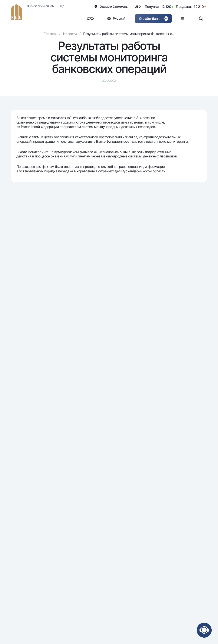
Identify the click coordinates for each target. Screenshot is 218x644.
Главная (50, 34)
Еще (61, 6)
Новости (70, 34)
